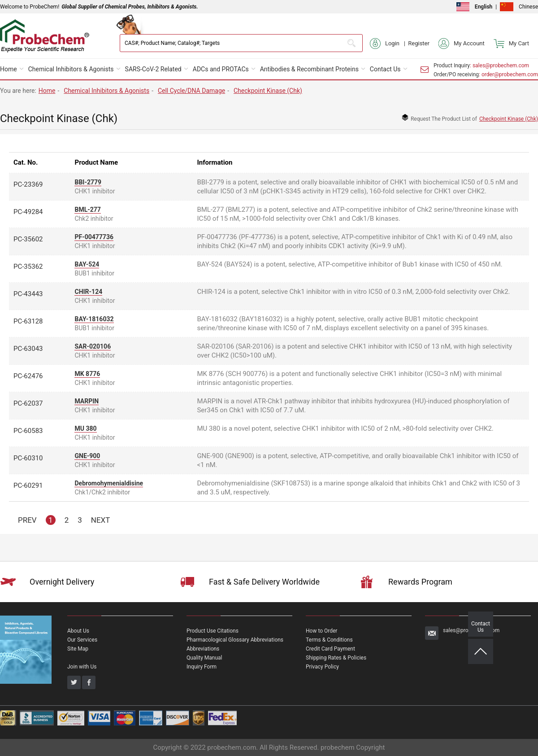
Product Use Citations (213, 631)
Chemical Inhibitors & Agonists (71, 69)
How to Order (321, 631)
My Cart (511, 44)
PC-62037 (28, 403)
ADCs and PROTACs (221, 69)
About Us (78, 631)
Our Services (82, 640)
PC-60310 (28, 458)
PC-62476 (28, 376)
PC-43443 (28, 294)
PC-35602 (28, 239)
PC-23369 (28, 184)
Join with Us (82, 667)
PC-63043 (28, 349)
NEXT (101, 520)
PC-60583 (28, 431)
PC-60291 (28, 485)
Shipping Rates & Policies (336, 658)
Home (9, 69)
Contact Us (385, 69)
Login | (389, 44)
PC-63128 (28, 321)
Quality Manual (204, 658)
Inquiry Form (202, 667)
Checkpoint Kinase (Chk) (268, 91)
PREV (27, 520)
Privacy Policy (322, 667)
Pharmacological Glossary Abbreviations (235, 640)
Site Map (78, 649)
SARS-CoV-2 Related (153, 69)
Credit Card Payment (330, 649)
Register (419, 43)
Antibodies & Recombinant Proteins (309, 69)
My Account (462, 44)
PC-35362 (28, 267)
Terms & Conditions (329, 640)
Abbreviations (203, 649)
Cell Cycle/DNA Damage (191, 91)
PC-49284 (28, 212)
